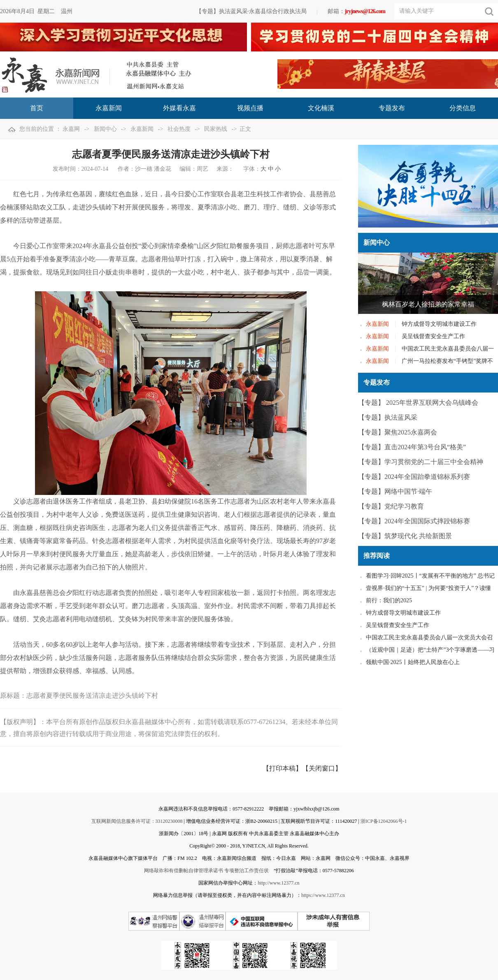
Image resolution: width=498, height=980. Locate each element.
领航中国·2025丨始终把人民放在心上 (413, 662)
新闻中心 (105, 129)
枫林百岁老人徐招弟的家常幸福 (428, 304)
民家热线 (216, 129)
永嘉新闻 (142, 129)
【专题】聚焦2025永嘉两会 (398, 432)
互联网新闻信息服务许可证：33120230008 (137, 821)
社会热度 (179, 129)
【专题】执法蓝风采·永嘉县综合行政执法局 (251, 11)
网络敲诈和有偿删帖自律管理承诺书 (184, 871)
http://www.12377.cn (278, 883)
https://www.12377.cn (323, 895)
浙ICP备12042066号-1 (384, 821)
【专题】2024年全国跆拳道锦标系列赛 (414, 477)
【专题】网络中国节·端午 (395, 491)
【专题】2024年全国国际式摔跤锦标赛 (414, 521)
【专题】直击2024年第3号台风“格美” (412, 447)
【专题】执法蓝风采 (388, 417)
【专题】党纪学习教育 (391, 506)
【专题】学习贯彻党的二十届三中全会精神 (421, 462)
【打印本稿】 (282, 768)
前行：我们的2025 (389, 600)
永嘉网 (71, 129)
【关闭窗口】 (322, 768)
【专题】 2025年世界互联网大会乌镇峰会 (418, 403)
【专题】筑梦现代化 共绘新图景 (405, 536)
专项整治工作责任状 (247, 871)
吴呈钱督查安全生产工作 (433, 336)
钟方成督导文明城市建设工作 (439, 324)
